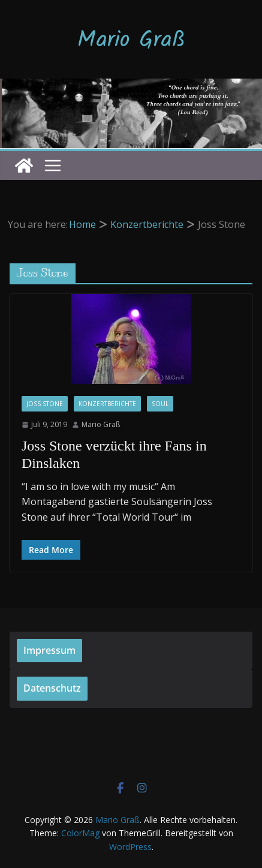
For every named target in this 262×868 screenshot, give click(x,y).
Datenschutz (52, 688)
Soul (160, 404)
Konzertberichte (107, 404)
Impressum (49, 650)
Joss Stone (45, 404)
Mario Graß (131, 41)
